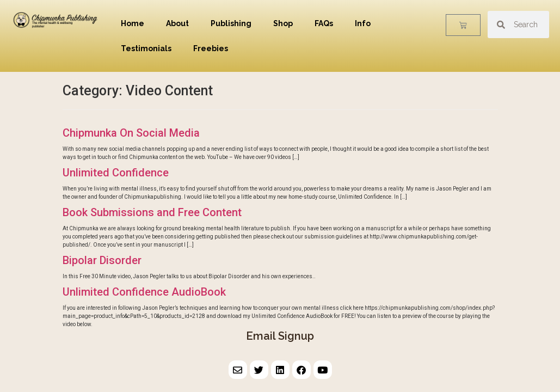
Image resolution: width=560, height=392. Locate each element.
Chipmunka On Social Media (131, 133)
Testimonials (146, 48)
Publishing (231, 23)
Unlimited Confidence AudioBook (144, 292)
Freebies (211, 48)
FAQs (324, 23)
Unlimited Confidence (116, 173)
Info (363, 23)
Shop (283, 23)
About (177, 23)
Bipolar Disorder (102, 260)
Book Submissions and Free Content (152, 212)
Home (133, 23)
